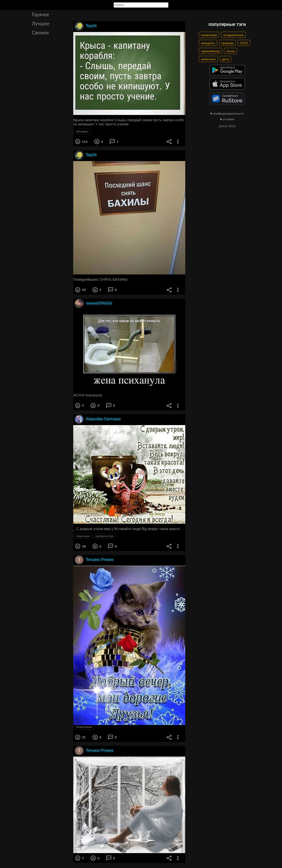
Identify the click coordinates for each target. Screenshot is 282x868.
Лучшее (41, 23)
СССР (244, 43)
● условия (227, 119)
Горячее (40, 14)
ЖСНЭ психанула (88, 395)
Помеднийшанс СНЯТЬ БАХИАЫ (100, 280)
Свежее (40, 32)
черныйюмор (210, 51)
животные (208, 59)
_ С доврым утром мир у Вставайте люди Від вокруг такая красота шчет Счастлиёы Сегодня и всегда (129, 529)
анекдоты (208, 43)
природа (227, 43)
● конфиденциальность (227, 113)
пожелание (209, 35)
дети (226, 59)
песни (230, 51)
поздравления (233, 35)
